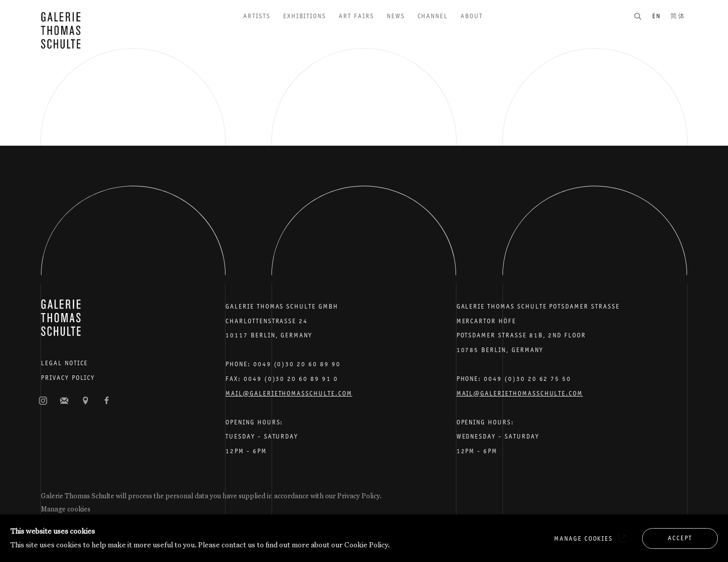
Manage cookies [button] (66, 509)
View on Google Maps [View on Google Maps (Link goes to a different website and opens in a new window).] (85, 401)
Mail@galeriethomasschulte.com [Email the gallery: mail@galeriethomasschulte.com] (289, 393)
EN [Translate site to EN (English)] (656, 16)
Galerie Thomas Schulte (61, 30)
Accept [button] (680, 538)
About (472, 16)
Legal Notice (64, 363)
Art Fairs (356, 16)
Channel (433, 16)
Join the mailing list (64, 401)
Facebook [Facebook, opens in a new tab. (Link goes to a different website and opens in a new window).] (107, 401)
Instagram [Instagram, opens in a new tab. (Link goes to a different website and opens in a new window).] (43, 401)
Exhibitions (305, 16)
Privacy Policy (68, 378)
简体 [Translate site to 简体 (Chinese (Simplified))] (678, 16)
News (396, 16)
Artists (257, 16)
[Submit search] (643, 16)
